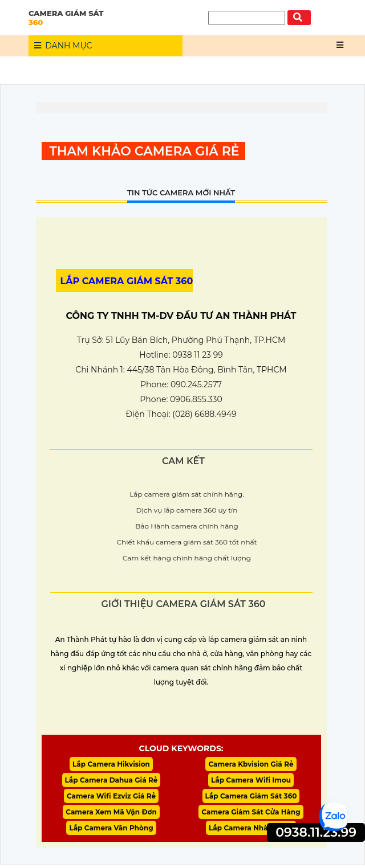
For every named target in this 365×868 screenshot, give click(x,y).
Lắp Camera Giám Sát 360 (251, 798)
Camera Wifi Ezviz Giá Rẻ (111, 798)
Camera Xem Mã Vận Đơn (111, 814)
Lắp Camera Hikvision (111, 765)
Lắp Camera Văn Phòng (111, 831)
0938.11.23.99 (316, 832)
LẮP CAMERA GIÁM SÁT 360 (127, 281)
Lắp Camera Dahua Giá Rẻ (111, 781)
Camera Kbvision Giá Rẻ (251, 765)
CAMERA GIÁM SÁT (106, 18)
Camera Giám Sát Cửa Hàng (251, 814)
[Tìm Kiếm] (247, 18)
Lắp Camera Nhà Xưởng (251, 831)
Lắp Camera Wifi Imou (251, 781)
